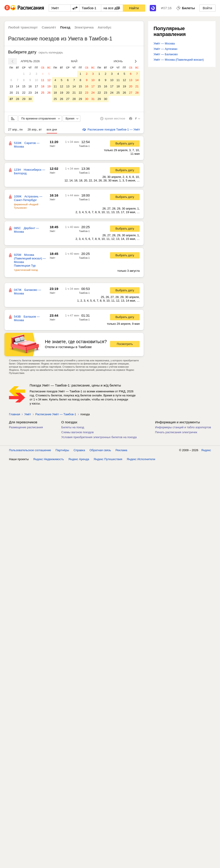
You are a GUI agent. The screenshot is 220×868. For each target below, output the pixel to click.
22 (24, 93)
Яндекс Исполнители (141, 459)
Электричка (84, 27)
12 (49, 80)
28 (18, 99)
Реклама (121, 450)
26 (49, 93)
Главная (14, 414)
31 (93, 99)
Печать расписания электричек (176, 432)
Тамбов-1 (84, 146)
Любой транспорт (23, 27)
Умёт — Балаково (166, 54)
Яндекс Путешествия (108, 459)
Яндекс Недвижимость (49, 459)
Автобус (105, 27)
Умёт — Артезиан (165, 49)
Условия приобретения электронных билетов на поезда (99, 437)
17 (36, 86)
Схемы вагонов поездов (77, 432)
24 (36, 93)
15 (24, 86)
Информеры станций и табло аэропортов (183, 427)
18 (43, 86)
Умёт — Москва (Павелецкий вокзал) (179, 60)
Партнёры (62, 450)
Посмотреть (125, 344)
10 (36, 80)
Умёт (52, 146)
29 (24, 99)
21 (18, 93)
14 (18, 86)
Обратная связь (100, 450)
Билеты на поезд (73, 427)
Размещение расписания (26, 427)
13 (11, 86)
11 (43, 80)
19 (49, 86)
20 (11, 93)
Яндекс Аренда (79, 459)
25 (43, 93)
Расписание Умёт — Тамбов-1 (56, 414)
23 (30, 93)
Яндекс (206, 450)
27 (11, 99)
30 (30, 99)
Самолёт (49, 27)
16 (30, 86)
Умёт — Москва (164, 43)
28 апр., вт (35, 129)
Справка (79, 450)
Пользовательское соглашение (30, 450)
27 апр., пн (15, 129)
